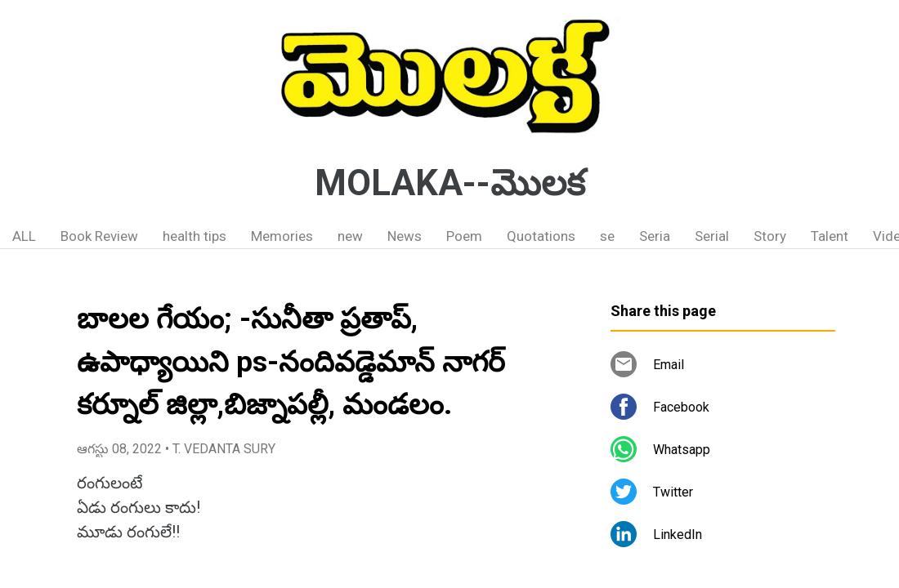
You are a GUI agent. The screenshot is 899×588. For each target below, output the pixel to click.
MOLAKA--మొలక (450, 183)
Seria (655, 236)
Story (770, 236)
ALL (24, 236)
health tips (195, 236)
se (607, 236)
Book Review (99, 236)
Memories (282, 236)
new (350, 236)
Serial (712, 236)
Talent (830, 236)
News (405, 236)
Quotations (541, 236)
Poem (464, 236)
